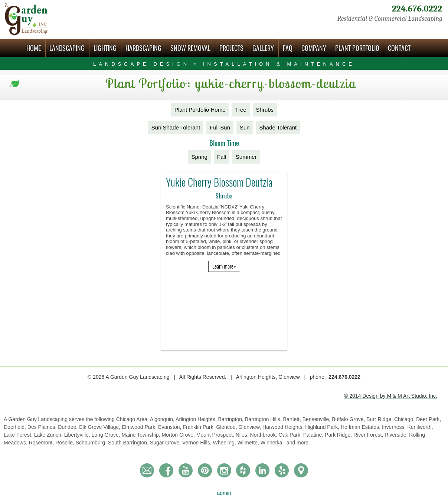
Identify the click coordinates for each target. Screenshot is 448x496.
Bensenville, (317, 419)
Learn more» (224, 266)
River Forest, (369, 435)
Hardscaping (143, 48)
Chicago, (405, 419)
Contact (399, 48)
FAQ (288, 48)
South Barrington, (129, 443)
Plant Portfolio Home (200, 110)
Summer (246, 157)
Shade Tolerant (278, 127)
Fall (222, 157)
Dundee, (68, 427)
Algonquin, (163, 419)
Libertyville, (78, 435)
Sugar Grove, (166, 443)
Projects (231, 48)
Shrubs (265, 110)
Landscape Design (224, 64)
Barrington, (232, 419)
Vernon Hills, (197, 443)
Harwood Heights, (284, 427)
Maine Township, (142, 435)
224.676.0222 (417, 9)
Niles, (243, 435)
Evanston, (170, 427)
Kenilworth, (420, 427)
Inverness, (395, 427)
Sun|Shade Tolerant (176, 127)
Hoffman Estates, (361, 427)
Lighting (105, 48)
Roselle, (65, 443)
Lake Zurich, (49, 435)
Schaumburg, (92, 443)
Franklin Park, (199, 427)
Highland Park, (323, 427)
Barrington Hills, (264, 419)
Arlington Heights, (197, 419)
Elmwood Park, (140, 427)
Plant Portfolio (357, 48)
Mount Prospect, (216, 435)
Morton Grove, (179, 435)
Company (314, 48)
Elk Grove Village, (100, 427)
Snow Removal (190, 48)
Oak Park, (291, 435)
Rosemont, (42, 443)
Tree (241, 110)
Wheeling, (225, 443)
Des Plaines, (43, 427)
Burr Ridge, (380, 419)
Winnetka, (273, 443)
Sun (245, 127)
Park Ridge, (339, 435)
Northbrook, (264, 435)
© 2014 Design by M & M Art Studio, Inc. (391, 396)
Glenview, (250, 427)
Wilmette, (249, 443)
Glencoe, (227, 427)
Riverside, (397, 435)
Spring (200, 157)
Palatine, (314, 435)
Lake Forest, (19, 435)
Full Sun (220, 127)
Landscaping (67, 48)
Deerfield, (16, 427)
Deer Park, (429, 419)
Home (34, 48)
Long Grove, (107, 435)
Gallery (263, 48)
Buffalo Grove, (349, 419)
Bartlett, (293, 419)
